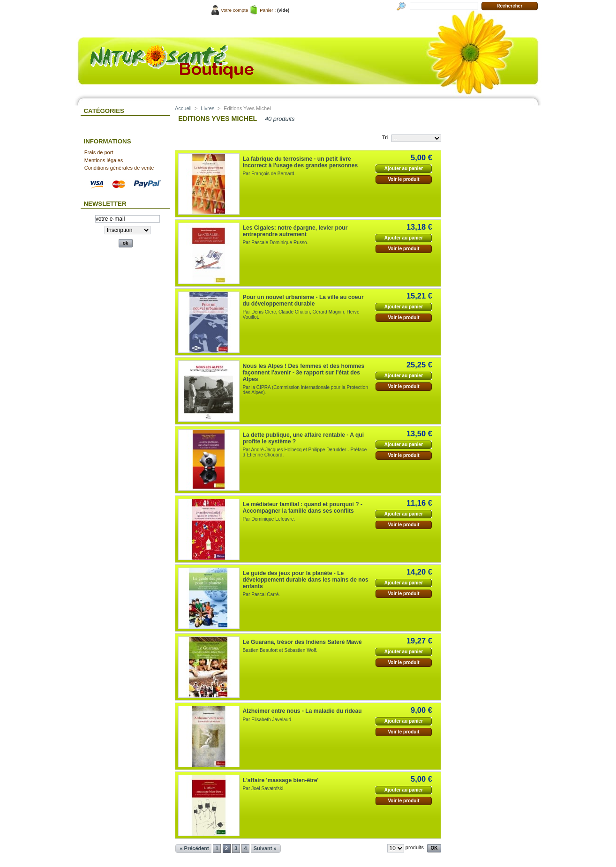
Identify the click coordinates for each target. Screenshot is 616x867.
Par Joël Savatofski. (264, 789)
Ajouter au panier (404, 168)
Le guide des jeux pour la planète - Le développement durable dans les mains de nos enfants (306, 580)
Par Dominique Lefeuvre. (269, 519)
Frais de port (99, 152)
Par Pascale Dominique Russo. (276, 243)
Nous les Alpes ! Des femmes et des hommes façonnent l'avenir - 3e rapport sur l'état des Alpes (304, 373)
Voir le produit (403, 179)
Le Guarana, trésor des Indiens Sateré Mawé (302, 642)
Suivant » (265, 848)
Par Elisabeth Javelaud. (268, 720)
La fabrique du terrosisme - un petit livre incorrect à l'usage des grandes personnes (300, 162)
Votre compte (234, 10)
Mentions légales (104, 160)
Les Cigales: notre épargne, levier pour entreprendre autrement (295, 231)
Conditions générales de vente (119, 168)
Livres (207, 108)
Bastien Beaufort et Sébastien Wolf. (280, 650)
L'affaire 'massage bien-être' (281, 780)
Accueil (183, 108)
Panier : (268, 10)
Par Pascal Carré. (262, 594)
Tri (385, 137)
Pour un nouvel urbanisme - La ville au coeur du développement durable (303, 300)
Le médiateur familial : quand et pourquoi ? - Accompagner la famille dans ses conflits (303, 508)
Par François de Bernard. (269, 174)
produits (415, 847)
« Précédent (194, 848)
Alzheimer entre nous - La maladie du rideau (302, 711)
